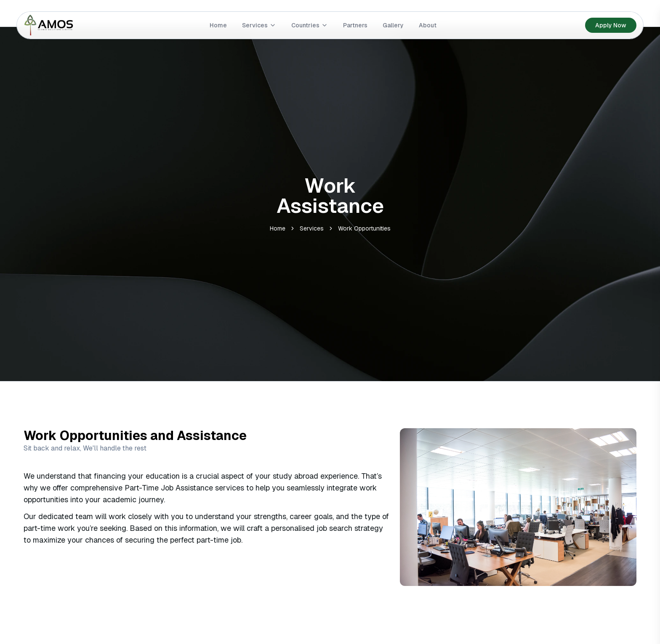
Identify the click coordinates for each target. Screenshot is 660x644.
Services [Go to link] (259, 25)
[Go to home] (49, 25)
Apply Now (611, 25)
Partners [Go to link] (355, 25)
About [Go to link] (428, 25)
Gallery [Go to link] (393, 25)
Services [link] (312, 228)
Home (278, 228)
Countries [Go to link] (310, 25)
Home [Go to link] (218, 25)
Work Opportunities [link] (364, 228)
